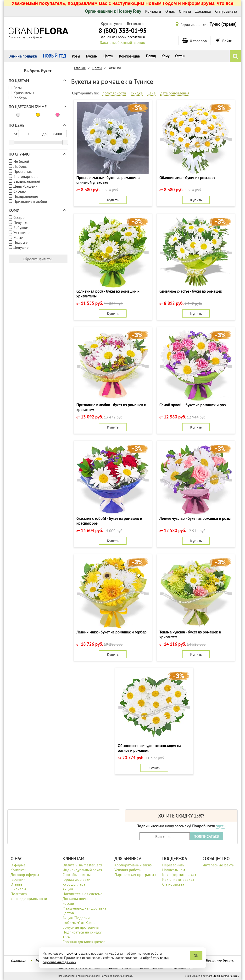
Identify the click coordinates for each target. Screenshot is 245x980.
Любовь (20, 166)
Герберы (20, 98)
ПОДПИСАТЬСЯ (206, 836)
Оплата (185, 11)
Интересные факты (218, 865)
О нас (170, 11)
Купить (113, 200)
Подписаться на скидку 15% (82, 934)
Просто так (23, 171)
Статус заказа (226, 11)
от (15, 134)
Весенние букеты (220, 960)
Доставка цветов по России (79, 901)
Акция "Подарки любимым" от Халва (79, 920)
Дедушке (21, 247)
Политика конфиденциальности (29, 896)
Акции (68, 889)
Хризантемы (24, 93)
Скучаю (20, 191)
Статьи (180, 56)
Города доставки (76, 879)
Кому (165, 56)
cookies (72, 953)
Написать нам (174, 870)
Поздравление (26, 196)
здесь (221, 826)
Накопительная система (82, 894)
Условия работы (128, 870)
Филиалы (18, 889)
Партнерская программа (135, 875)
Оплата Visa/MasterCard (82, 865)
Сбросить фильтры (38, 259)
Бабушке (21, 227)
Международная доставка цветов (84, 910)
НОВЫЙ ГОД (54, 56)
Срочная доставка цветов (84, 942)
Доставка (203, 11)
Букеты (92, 56)
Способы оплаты (77, 875)
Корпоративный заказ (133, 865)
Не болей (21, 161)
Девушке (21, 222)
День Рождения (26, 186)
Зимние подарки (23, 56)
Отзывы (17, 884)
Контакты (153, 11)
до (45, 134)
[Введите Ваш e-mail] (165, 836)
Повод (151, 56)
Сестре (19, 217)
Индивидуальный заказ (82, 870)
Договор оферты (25, 875)
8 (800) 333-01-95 (122, 31)
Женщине (21, 232)
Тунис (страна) (223, 24)
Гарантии (18, 879)
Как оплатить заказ (178, 879)
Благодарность (26, 176)
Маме (18, 238)
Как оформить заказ (179, 875)
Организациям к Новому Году (113, 11)
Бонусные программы (81, 927)
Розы (76, 56)
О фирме (18, 865)
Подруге (20, 242)
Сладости (19, 960)
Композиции (130, 56)
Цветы (108, 56)
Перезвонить (173, 865)
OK (196, 956)
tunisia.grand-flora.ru (226, 976)
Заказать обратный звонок (122, 42)
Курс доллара (74, 884)
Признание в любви (30, 201)
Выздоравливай (27, 181)
